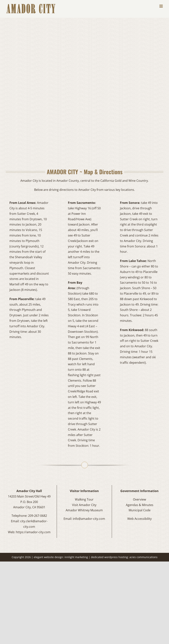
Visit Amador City (84, 505)
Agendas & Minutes (140, 505)
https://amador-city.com (33, 532)
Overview (139, 499)
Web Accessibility (139, 519)
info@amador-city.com (89, 519)
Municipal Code (140, 510)
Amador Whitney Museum (84, 510)
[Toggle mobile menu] (161, 6)
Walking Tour (84, 499)
